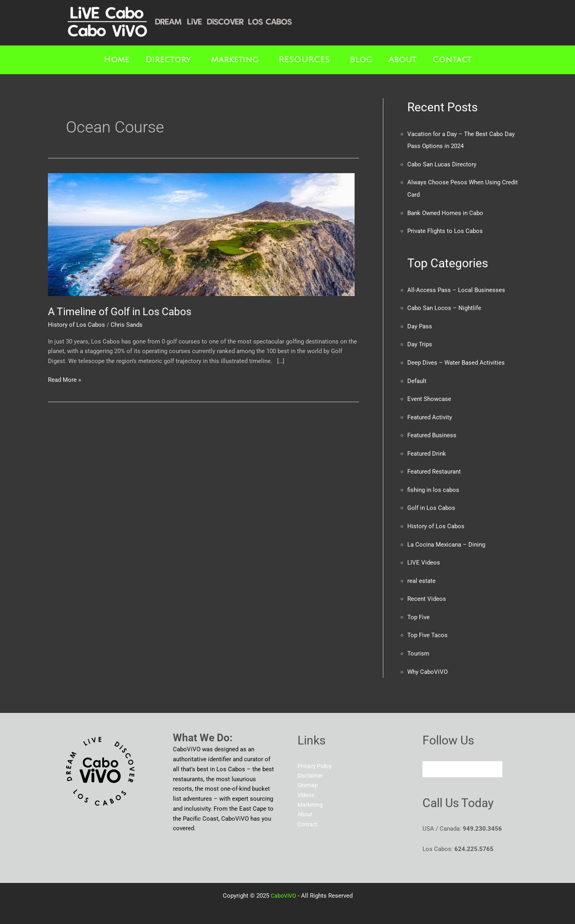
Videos (307, 789)
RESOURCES (304, 60)
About (402, 60)
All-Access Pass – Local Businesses (456, 288)
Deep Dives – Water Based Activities (456, 360)
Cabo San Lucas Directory (442, 164)
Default (417, 378)
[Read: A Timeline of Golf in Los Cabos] (201, 234)
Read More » (64, 379)
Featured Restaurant (434, 468)
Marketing (235, 60)
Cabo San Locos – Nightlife (444, 306)
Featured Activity (430, 414)
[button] (170, 60)
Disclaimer (312, 769)
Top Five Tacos (427, 630)
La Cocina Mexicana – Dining (446, 540)
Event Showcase (429, 396)
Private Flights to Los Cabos (445, 230)
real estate (421, 576)
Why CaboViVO (427, 665)
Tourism (418, 648)
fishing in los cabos (433, 486)
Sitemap (308, 779)
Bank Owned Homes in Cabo (445, 212)
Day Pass (420, 324)
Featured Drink (427, 450)
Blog (361, 60)
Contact (452, 60)
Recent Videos (427, 594)
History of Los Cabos (76, 325)
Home (117, 60)
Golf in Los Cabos (431, 504)
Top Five (418, 612)
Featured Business (432, 432)
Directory (168, 60)
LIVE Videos (424, 558)
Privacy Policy (316, 759)
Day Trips (420, 342)
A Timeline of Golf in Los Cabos (120, 312)
